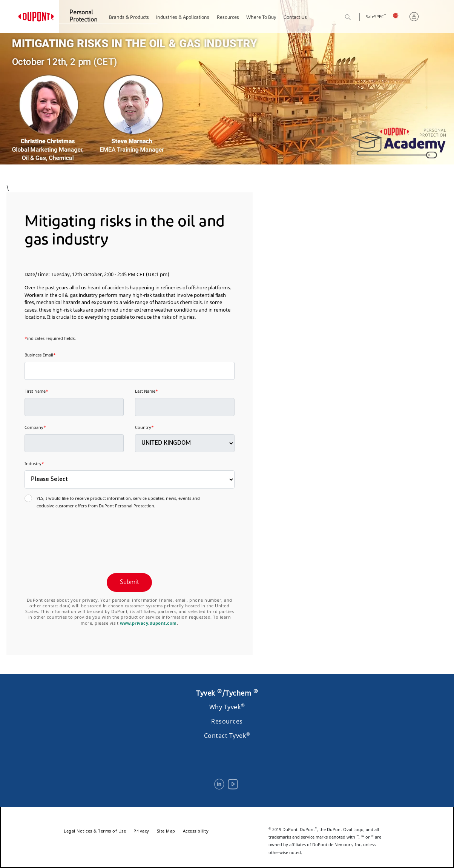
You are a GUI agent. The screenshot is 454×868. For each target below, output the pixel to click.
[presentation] (82, 536)
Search (356, 18)
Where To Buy (261, 18)
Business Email (40, 355)
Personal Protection (83, 16)
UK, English (398, 15)
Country (144, 427)
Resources (228, 18)
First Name (36, 391)
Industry (34, 463)
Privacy (141, 831)
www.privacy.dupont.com (148, 623)
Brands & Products (129, 18)
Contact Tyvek (227, 736)
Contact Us (295, 18)
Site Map (166, 831)
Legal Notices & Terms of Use (95, 831)
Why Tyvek (227, 707)
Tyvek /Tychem (227, 693)
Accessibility (196, 831)
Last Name (146, 391)
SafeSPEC (376, 17)
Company (35, 427)
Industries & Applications (183, 18)
